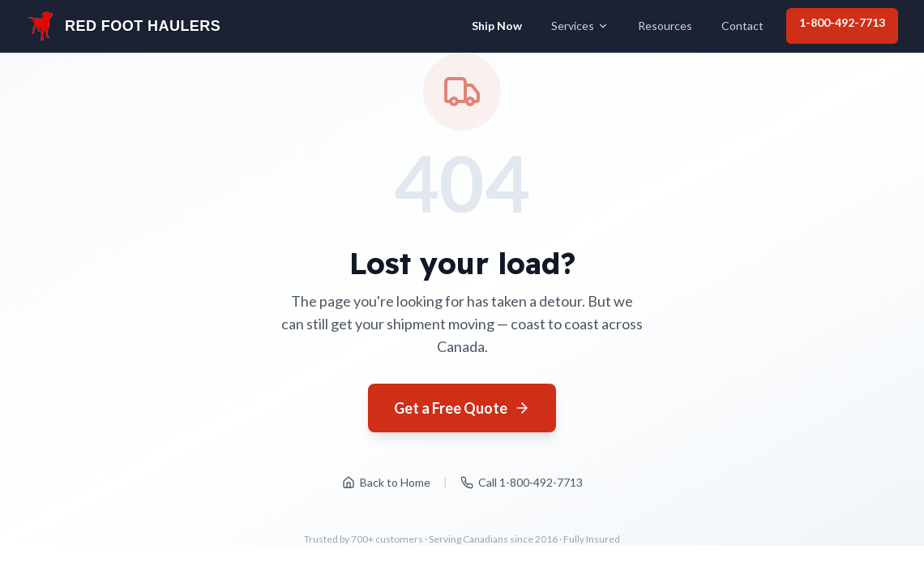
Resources (665, 26)
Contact (742, 26)
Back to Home (386, 482)
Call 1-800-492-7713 (522, 482)
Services (580, 26)
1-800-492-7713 (842, 22)
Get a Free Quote (462, 408)
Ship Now (497, 26)
